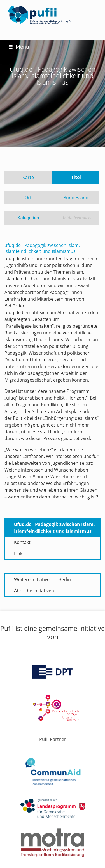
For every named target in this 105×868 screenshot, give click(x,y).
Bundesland (76, 198)
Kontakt (22, 542)
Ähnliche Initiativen (34, 591)
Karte (28, 177)
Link (18, 554)
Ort (28, 198)
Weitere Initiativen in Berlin (42, 579)
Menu (19, 47)
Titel (76, 177)
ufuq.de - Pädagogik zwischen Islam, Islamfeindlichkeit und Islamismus (54, 528)
